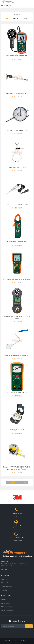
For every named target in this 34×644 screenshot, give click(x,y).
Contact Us (5, 600)
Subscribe (29, 626)
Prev (8, 482)
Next (25, 482)
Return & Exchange (7, 607)
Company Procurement (8, 583)
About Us (5, 579)
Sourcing (5, 590)
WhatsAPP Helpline (7, 586)
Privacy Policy (6, 603)
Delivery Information (7, 610)
